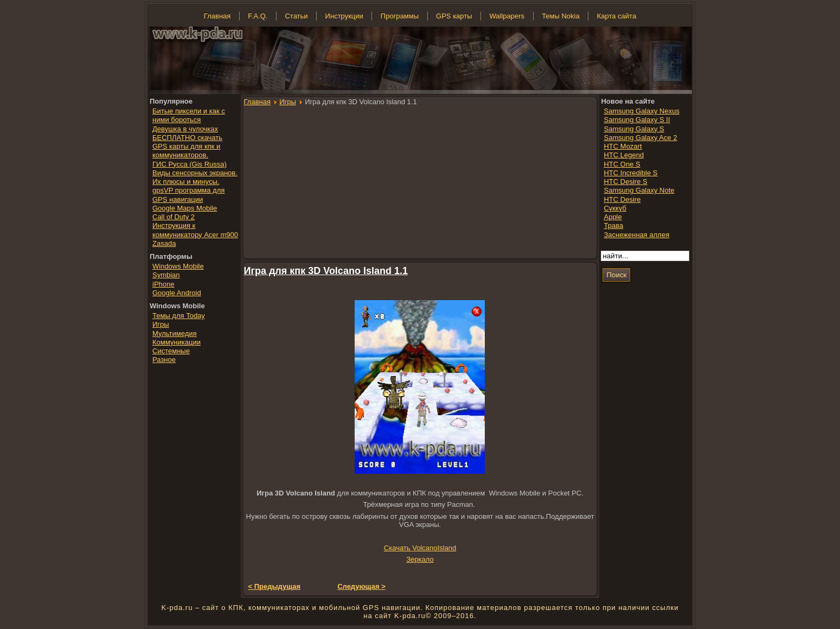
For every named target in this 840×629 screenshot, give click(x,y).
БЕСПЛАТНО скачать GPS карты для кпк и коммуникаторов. (187, 147)
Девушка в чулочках (185, 129)
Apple (613, 217)
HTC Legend (624, 155)
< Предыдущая (275, 586)
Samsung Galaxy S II (637, 120)
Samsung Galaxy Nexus (641, 111)
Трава (613, 225)
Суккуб (615, 208)
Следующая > (361, 586)
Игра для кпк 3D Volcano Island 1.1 (326, 271)
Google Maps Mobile (185, 208)
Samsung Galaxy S (634, 129)
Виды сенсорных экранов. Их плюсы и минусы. (195, 177)
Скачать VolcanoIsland (420, 548)
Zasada (164, 243)
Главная (257, 102)
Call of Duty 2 (174, 217)
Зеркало (420, 559)
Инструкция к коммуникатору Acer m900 (195, 230)
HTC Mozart (623, 146)
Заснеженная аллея (636, 235)
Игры (288, 102)
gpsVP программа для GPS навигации (188, 195)
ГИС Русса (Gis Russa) (190, 164)
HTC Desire (622, 199)
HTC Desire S (625, 182)
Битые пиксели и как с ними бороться (189, 115)
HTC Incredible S (630, 173)
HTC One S (622, 164)
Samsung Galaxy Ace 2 (640, 138)
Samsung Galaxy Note (639, 190)
